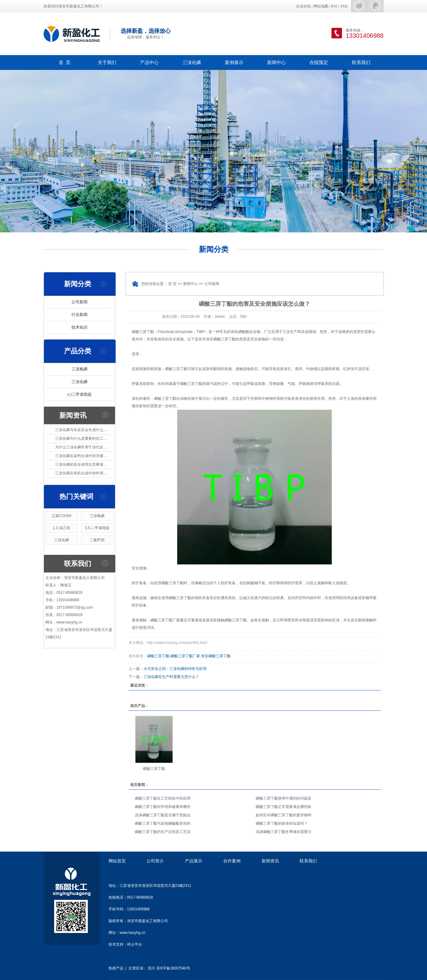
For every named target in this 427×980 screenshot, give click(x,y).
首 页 (65, 62)
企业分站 (303, 6)
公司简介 (155, 861)
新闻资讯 (270, 861)
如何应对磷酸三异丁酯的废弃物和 (284, 815)
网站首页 (117, 861)
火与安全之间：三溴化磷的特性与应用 (175, 669)
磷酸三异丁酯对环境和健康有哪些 (163, 807)
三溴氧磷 (79, 369)
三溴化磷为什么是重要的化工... (81, 438)
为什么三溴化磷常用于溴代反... (81, 447)
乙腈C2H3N (61, 516)
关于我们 (107, 62)
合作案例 (232, 861)
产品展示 (194, 861)
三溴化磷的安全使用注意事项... (81, 464)
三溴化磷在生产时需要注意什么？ (171, 677)
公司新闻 (79, 302)
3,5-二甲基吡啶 (97, 528)
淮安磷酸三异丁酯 (216, 656)
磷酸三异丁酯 (158, 656)
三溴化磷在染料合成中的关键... (81, 456)
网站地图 (321, 6)
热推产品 (116, 968)
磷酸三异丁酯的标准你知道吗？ (282, 823)
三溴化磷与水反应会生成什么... (81, 430)
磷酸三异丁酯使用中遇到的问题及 (284, 798)
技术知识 (79, 327)
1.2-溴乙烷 (61, 528)
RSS (334, 6)
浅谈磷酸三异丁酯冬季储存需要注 (284, 832)
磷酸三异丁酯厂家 (185, 656)
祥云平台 (135, 944)
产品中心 (149, 62)
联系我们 (361, 62)
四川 (152, 968)
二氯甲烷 (97, 540)
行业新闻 (79, 315)
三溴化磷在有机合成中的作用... (81, 473)
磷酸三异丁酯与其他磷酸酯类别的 (163, 823)
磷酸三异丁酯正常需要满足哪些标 (284, 807)
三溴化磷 (192, 62)
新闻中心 (276, 62)
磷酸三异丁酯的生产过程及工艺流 (163, 832)
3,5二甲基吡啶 (79, 394)
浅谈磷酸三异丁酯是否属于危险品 (163, 815)
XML (344, 6)
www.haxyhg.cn (132, 933)
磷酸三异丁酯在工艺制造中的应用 (163, 798)
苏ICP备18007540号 (173, 968)
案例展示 (234, 62)
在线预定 (319, 62)
